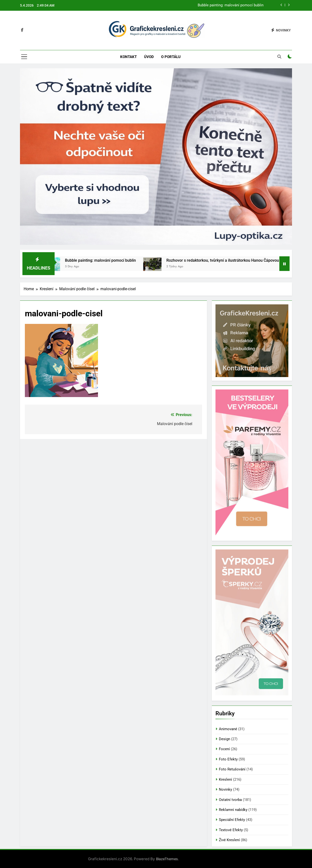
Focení (224, 749)
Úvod (149, 57)
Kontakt (128, 57)
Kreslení (225, 779)
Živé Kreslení (229, 840)
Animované (228, 729)
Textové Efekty (231, 830)
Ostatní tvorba (230, 800)
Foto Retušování (232, 769)
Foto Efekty (228, 759)
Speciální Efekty (232, 820)
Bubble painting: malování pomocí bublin (231, 5)
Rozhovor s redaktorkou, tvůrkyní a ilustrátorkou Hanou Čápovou (230, 260)
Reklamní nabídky (233, 810)
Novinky (225, 789)
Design (224, 739)
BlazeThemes (167, 859)
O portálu (171, 57)
